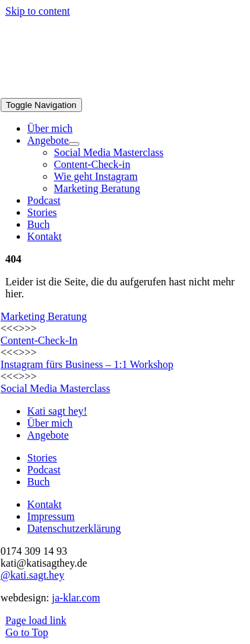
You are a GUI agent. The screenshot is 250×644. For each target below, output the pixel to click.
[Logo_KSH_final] (101, 92)
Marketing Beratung (44, 316)
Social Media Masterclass (55, 388)
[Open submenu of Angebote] (74, 144)
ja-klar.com (76, 598)
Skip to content (38, 11)
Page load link (36, 620)
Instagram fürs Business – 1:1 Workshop (87, 364)
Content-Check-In (39, 340)
